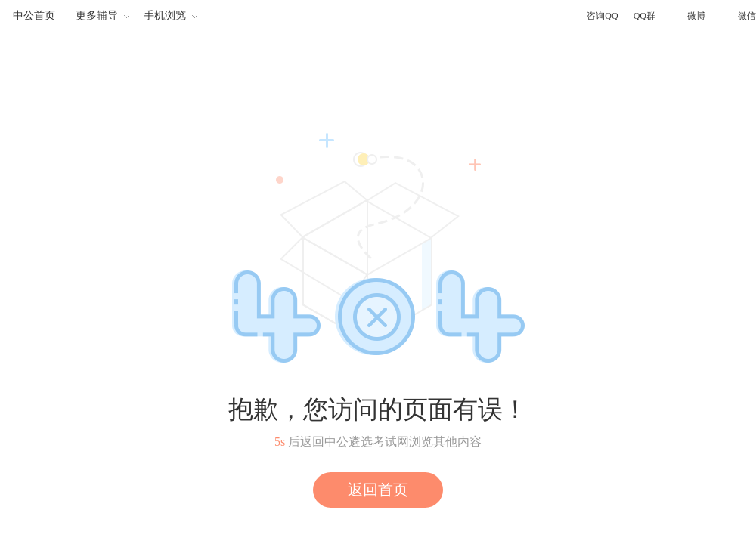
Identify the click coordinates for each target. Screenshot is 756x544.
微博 (696, 16)
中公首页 (34, 15)
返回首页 (378, 490)
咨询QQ (602, 16)
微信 (747, 16)
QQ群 (644, 16)
